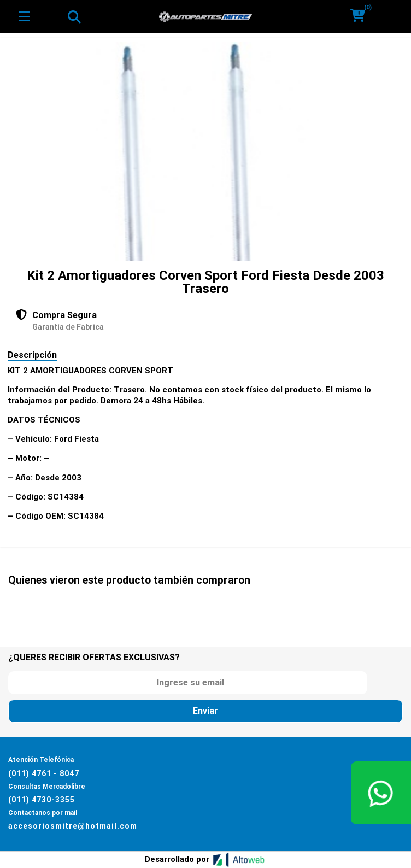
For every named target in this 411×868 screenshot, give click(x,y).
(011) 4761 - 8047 (44, 773)
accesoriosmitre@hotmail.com (73, 826)
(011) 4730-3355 (42, 800)
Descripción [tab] (32, 355)
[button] (362, 16)
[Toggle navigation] (74, 16)
